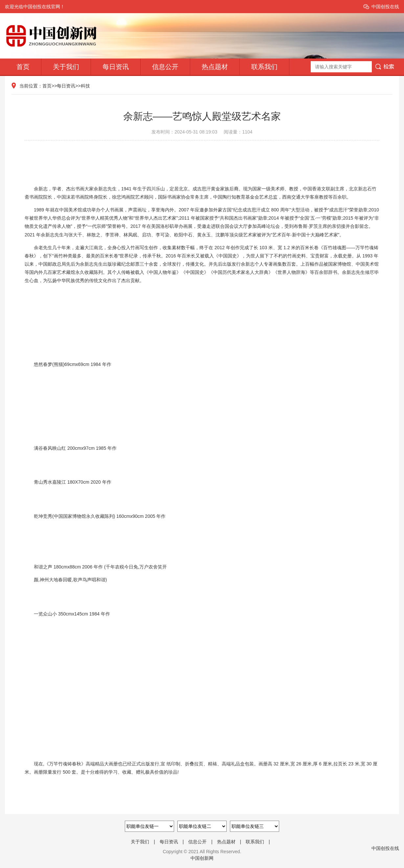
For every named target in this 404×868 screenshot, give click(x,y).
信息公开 (165, 67)
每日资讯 (116, 67)
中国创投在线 (385, 7)
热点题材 (215, 67)
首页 (23, 67)
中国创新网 (202, 858)
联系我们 (264, 67)
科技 (85, 86)
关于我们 (66, 67)
